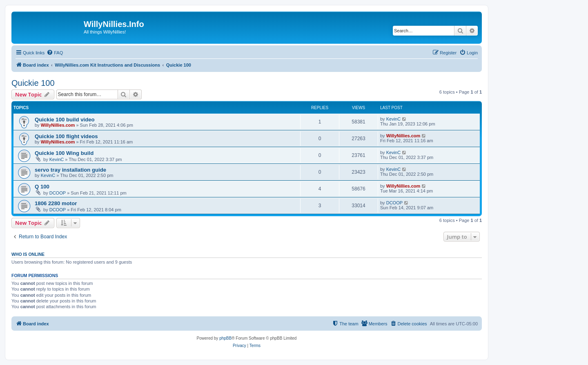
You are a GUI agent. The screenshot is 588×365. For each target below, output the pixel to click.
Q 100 (42, 187)
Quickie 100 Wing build (64, 153)
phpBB (225, 338)
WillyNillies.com (58, 125)
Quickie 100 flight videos (66, 136)
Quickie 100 (33, 83)
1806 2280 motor (56, 203)
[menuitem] (55, 53)
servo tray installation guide (70, 170)
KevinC (393, 119)
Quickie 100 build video (65, 120)
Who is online (28, 254)
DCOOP (58, 193)
